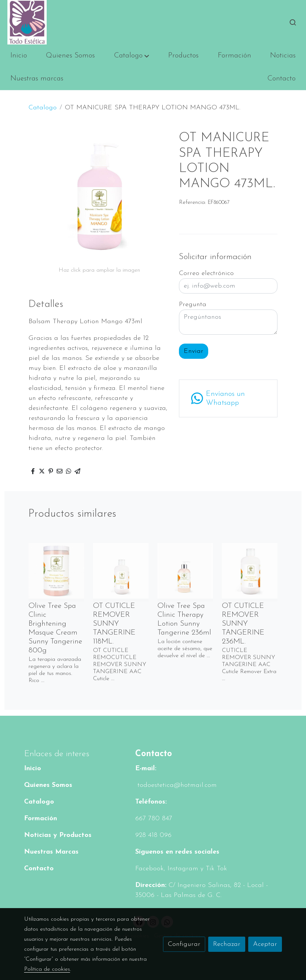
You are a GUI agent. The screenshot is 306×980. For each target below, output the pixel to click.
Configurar (184, 944)
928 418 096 (153, 835)
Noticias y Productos (58, 835)
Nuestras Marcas (51, 852)
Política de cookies (47, 969)
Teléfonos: (151, 802)
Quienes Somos (48, 785)
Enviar (194, 351)
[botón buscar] (293, 22)
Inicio (33, 769)
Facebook (149, 869)
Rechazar (227, 944)
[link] (27, 22)
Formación (41, 819)
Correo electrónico (206, 273)
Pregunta (193, 304)
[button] (132, 56)
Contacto (39, 869)
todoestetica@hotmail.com (176, 785)
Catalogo (43, 108)
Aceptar (265, 944)
